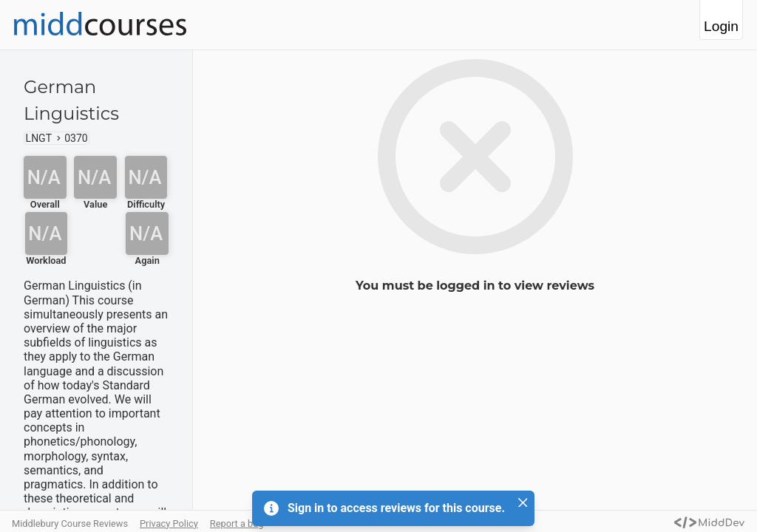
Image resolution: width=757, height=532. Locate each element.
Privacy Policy (169, 524)
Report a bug (237, 524)
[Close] (523, 502)
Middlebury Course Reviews (70, 524)
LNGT (39, 138)
